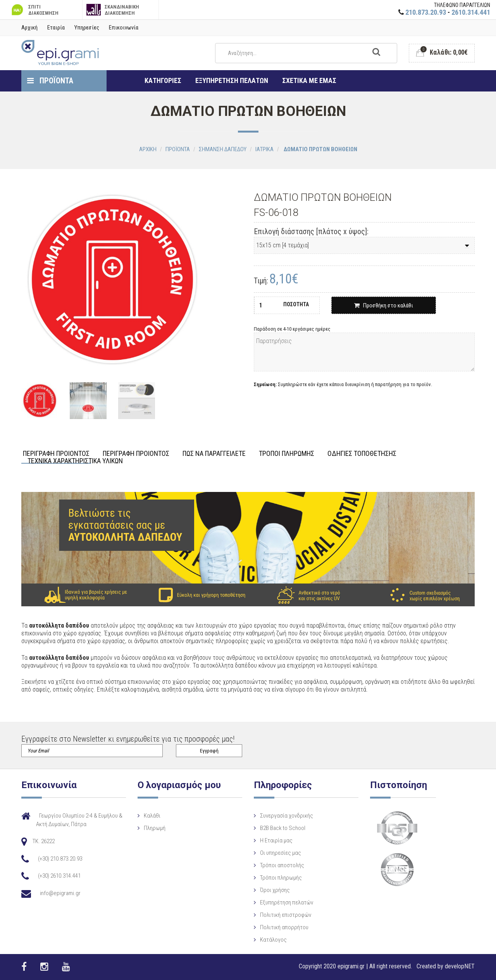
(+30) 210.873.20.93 (60, 859)
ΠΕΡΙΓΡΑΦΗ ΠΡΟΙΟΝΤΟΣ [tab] (56, 454)
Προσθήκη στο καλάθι (384, 305)
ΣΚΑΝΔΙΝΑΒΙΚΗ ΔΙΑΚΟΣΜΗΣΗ (113, 10)
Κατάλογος (273, 940)
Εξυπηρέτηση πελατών (287, 902)
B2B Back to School (283, 828)
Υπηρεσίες (87, 28)
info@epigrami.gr (60, 893)
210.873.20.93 (426, 12)
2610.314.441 (471, 12)
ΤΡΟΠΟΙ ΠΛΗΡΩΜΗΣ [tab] (287, 454)
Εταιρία (56, 28)
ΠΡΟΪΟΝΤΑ (50, 81)
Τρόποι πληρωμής (281, 878)
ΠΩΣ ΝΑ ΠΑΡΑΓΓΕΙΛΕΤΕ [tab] (214, 454)
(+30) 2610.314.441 (59, 876)
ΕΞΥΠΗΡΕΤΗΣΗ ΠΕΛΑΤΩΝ (232, 80)
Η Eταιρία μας (276, 840)
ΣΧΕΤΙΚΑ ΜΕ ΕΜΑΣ (309, 80)
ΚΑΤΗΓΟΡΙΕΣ (163, 80)
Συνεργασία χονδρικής (287, 816)
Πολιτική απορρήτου (284, 927)
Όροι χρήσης (275, 890)
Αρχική (29, 28)
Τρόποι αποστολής (282, 865)
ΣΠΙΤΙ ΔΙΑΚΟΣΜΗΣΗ (34, 10)
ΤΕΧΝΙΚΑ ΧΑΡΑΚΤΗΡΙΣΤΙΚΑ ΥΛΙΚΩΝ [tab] (75, 461)
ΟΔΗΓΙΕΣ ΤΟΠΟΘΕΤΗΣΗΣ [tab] (362, 454)
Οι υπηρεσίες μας (281, 853)
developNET (460, 966)
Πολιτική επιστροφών (286, 915)
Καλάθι (152, 816)
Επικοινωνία (124, 28)
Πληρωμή (155, 828)
